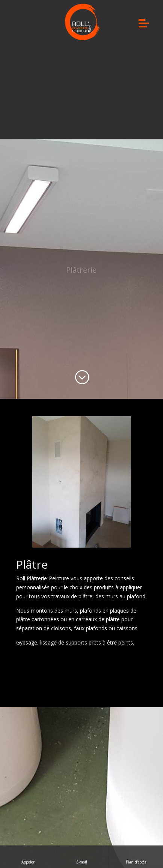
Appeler (28, 857)
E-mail (82, 857)
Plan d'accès (136, 857)
